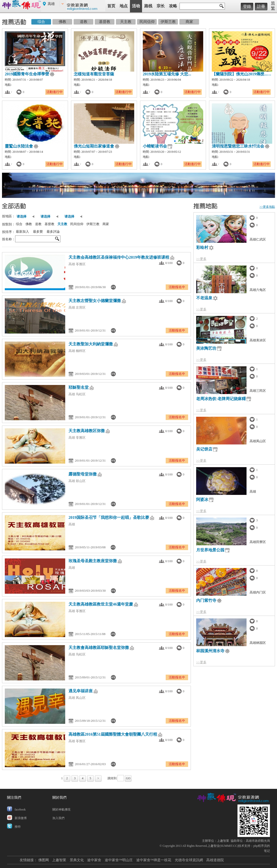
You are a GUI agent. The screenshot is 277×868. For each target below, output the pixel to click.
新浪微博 (21, 818)
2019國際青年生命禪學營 (27, 74)
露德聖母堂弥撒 (83, 474)
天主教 (62, 224)
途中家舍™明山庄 (119, 860)
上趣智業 (223, 841)
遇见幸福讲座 (81, 691)
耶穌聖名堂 (79, 387)
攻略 (173, 6)
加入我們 (58, 818)
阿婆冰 (202, 500)
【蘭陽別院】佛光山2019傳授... (239, 74)
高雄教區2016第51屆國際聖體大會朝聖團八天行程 (113, 734)
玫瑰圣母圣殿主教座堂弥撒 (93, 561)
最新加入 (22, 232)
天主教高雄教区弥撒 (87, 431)
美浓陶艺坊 (206, 348)
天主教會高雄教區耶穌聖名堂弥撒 (99, 648)
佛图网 (44, 860)
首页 (111, 6)
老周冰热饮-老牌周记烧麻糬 (221, 399)
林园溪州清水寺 (210, 651)
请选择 (22, 216)
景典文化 (77, 860)
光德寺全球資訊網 (189, 860)
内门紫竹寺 (206, 600)
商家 (106, 224)
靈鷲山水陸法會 (19, 146)
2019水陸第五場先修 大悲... (167, 74)
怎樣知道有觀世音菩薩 (94, 74)
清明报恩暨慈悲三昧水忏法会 (238, 146)
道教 (38, 224)
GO (128, 778)
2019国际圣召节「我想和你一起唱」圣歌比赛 (109, 517)
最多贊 (38, 232)
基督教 (49, 224)
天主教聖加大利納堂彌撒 (91, 344)
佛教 (29, 224)
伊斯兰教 (93, 224)
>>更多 (201, 259)
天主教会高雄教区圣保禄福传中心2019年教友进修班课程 (119, 257)
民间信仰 (77, 224)
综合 (19, 224)
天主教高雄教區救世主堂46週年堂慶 (101, 604)
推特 (18, 827)
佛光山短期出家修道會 (94, 146)
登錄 (247, 6)
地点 (124, 6)
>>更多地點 (267, 207)
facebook (20, 810)
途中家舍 (94, 860)
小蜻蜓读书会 (155, 146)
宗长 (161, 6)
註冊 (261, 6)
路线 (148, 6)
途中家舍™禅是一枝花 (154, 860)
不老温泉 (204, 298)
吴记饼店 (204, 449)
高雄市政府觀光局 (258, 841)
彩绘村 (202, 247)
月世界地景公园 (210, 550)
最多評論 (53, 232)
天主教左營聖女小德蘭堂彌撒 (95, 301)
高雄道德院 (215, 860)
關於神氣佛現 (61, 810)
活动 (136, 6)
